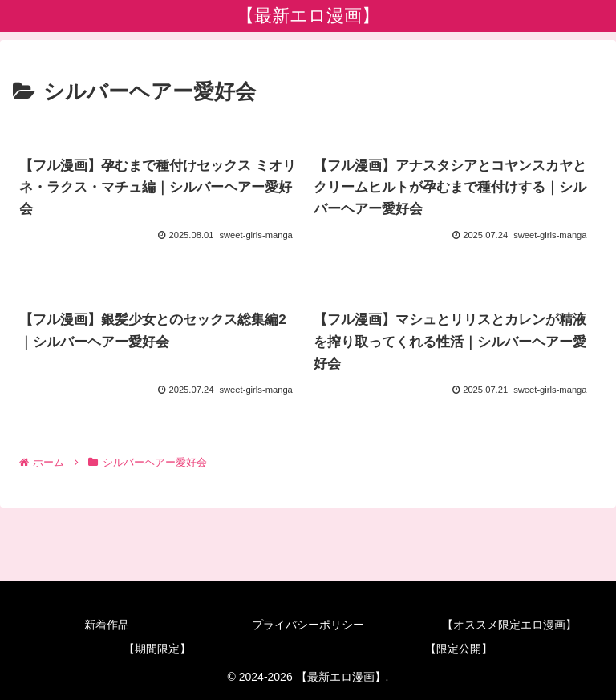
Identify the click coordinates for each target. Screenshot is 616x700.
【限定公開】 (459, 649)
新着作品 (107, 625)
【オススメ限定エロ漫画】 (509, 625)
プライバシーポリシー (308, 625)
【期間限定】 (157, 649)
